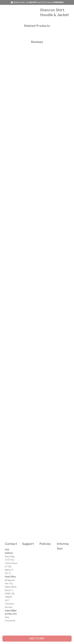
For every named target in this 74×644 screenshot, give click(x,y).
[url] (11, 612)
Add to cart (37, 638)
